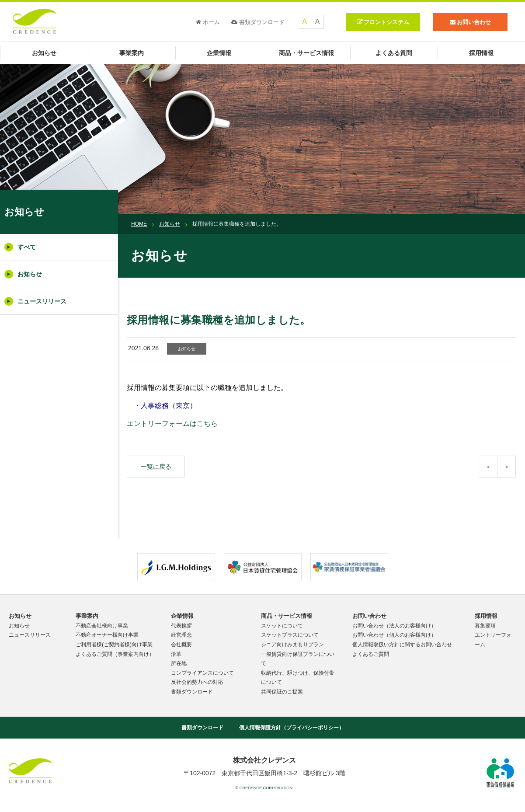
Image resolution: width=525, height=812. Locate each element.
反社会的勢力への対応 (197, 682)
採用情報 (481, 53)
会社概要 (181, 645)
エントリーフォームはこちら (172, 423)
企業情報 (219, 53)
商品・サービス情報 (306, 53)
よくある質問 (394, 53)
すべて (20, 247)
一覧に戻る (156, 467)
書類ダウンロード (258, 22)
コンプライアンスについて (202, 673)
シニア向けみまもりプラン (292, 645)
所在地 (179, 663)
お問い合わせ (369, 616)
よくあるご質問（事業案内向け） (115, 654)
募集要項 (485, 626)
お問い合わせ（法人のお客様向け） (394, 626)
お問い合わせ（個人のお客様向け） (394, 635)
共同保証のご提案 (282, 692)
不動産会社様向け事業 (102, 626)
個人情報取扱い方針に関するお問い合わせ (402, 645)
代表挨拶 (181, 626)
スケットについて (282, 626)
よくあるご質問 (371, 654)
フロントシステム (386, 22)
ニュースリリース (35, 301)
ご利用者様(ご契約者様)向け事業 (114, 645)
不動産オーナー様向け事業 (107, 635)
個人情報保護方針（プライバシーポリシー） (292, 728)
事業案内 (132, 53)
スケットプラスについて (290, 635)
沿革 (176, 654)
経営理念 (181, 635)
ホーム (208, 22)
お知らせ (44, 53)
